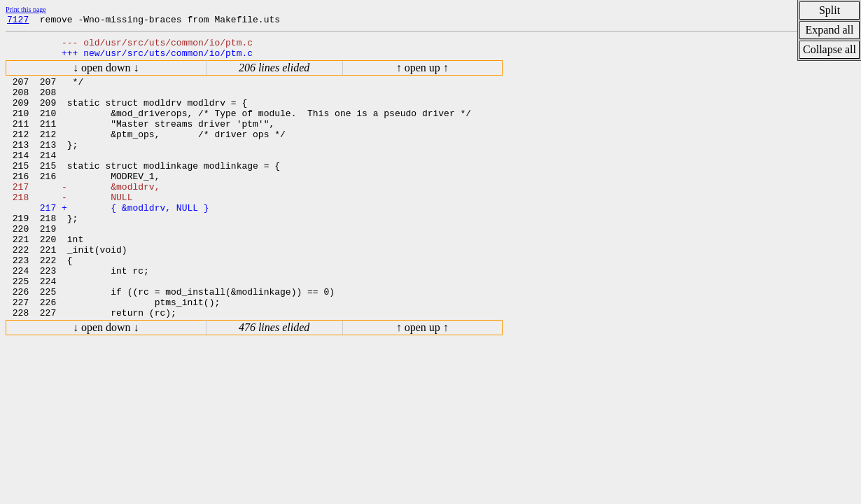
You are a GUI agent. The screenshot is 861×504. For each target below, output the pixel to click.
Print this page (26, 9)
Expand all (830, 30)
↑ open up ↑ (422, 74)
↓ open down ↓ (106, 74)
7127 (18, 21)
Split (829, 10)
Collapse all (829, 49)
